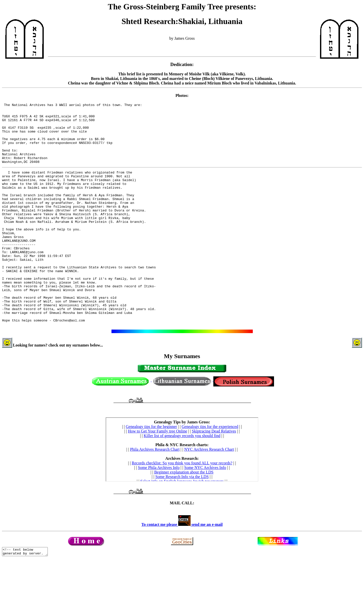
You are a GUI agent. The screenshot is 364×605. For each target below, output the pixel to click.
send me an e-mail (207, 568)
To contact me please (166, 568)
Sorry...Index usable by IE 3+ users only (182, 493)
